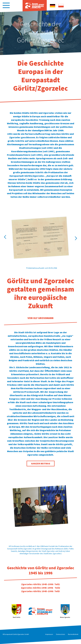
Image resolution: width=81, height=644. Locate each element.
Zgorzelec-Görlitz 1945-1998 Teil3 (40, 591)
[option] (40, 32)
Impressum (49, 634)
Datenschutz (61, 634)
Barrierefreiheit (73, 634)
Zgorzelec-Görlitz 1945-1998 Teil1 (40, 584)
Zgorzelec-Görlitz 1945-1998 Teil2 (40, 588)
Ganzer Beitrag (41, 463)
